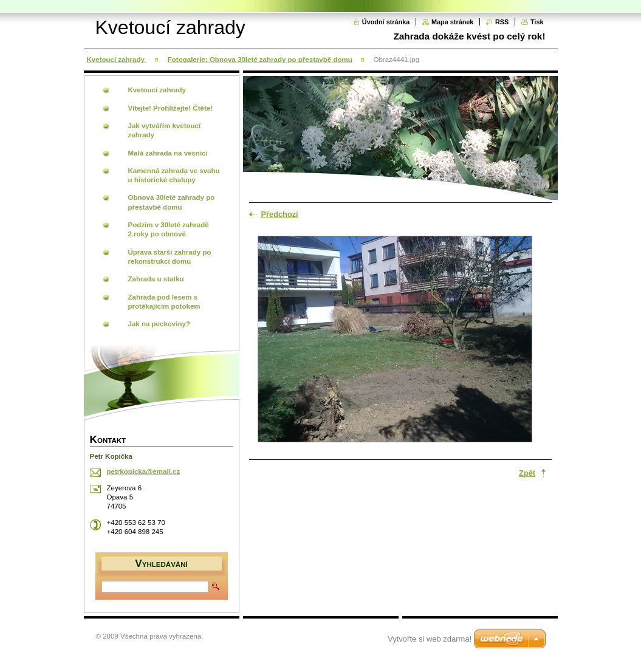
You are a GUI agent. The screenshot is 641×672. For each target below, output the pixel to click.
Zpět (527, 473)
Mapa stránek (453, 22)
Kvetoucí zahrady (117, 60)
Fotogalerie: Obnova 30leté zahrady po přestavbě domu (260, 60)
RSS (502, 22)
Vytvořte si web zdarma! (430, 639)
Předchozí (280, 214)
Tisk (537, 22)
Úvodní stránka (386, 22)
